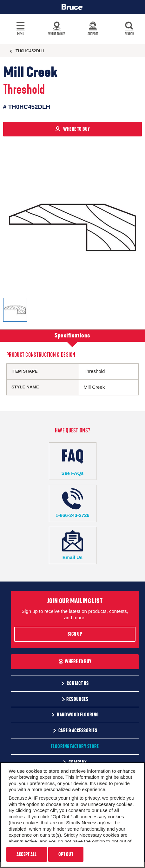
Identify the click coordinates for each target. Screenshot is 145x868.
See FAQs (73, 461)
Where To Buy (75, 662)
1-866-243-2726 (73, 503)
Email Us (73, 545)
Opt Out (66, 854)
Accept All (27, 854)
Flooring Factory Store (75, 746)
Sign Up (75, 634)
